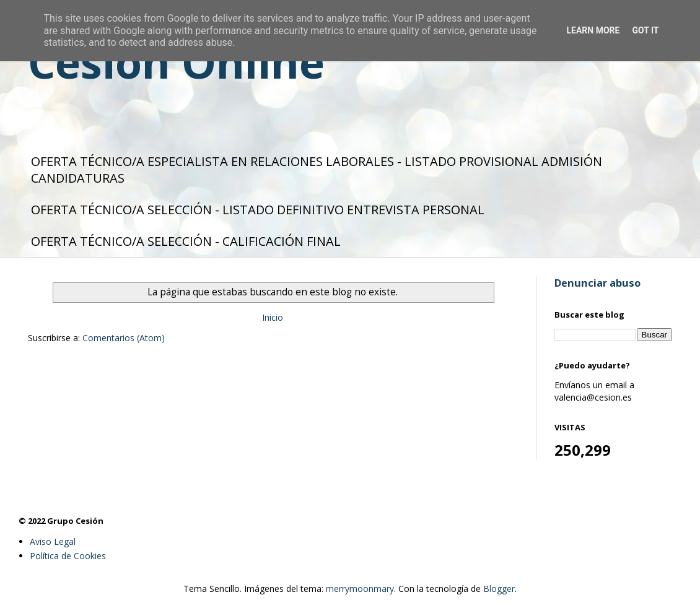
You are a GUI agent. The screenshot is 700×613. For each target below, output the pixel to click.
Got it (645, 30)
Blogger (499, 589)
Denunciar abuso (597, 283)
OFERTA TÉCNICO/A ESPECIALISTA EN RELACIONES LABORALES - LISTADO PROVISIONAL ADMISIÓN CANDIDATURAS (317, 170)
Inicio (273, 317)
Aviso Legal (53, 541)
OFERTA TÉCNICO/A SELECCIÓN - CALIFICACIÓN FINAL (186, 241)
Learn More (593, 30)
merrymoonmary (360, 589)
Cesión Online (176, 62)
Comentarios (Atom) (124, 338)
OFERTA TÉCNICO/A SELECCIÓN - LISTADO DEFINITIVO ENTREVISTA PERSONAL (258, 210)
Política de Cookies (68, 556)
